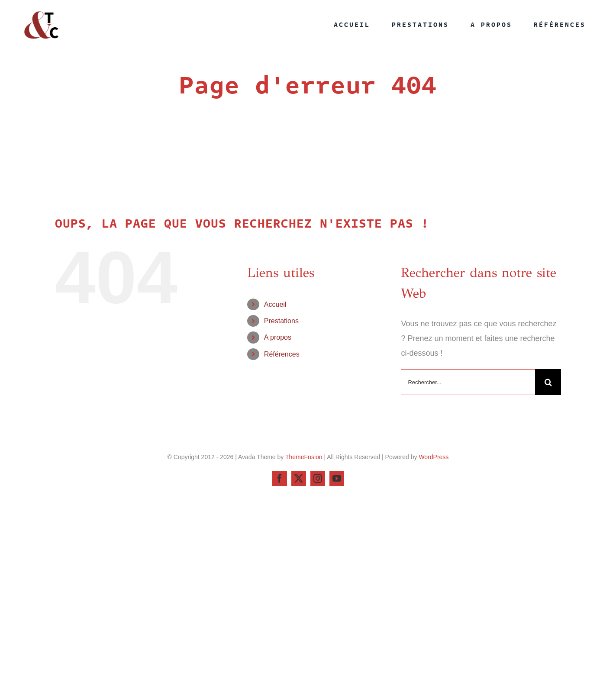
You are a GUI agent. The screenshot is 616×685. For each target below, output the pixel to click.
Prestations (281, 321)
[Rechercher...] (468, 382)
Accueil (275, 304)
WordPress (434, 457)
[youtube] (337, 479)
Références (282, 354)
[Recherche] (548, 382)
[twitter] (299, 479)
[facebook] (280, 479)
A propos (278, 337)
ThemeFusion (304, 457)
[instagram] (318, 479)
